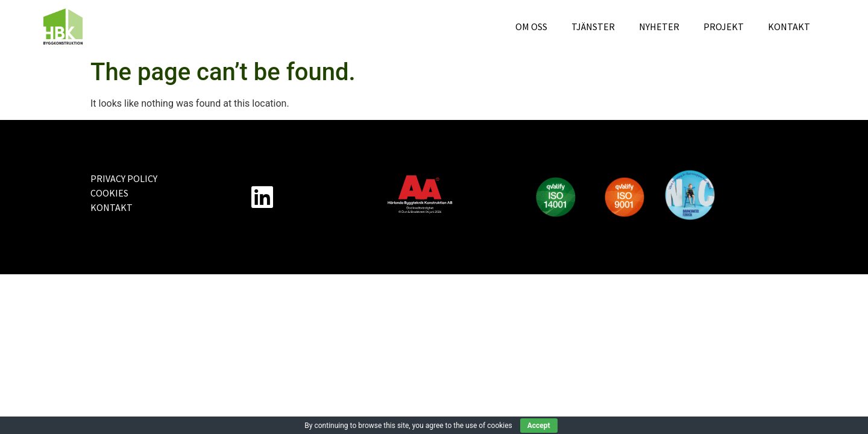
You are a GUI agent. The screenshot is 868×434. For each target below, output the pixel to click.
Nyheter (659, 27)
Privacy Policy (124, 178)
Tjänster (593, 27)
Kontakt (789, 27)
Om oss (531, 27)
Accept (539, 426)
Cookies (109, 193)
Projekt (724, 27)
